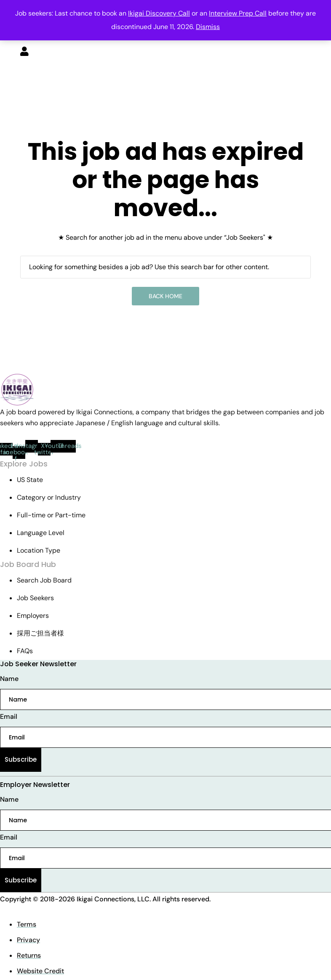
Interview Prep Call (238, 13)
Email (9, 716)
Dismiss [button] (208, 27)
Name (9, 679)
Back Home (165, 296)
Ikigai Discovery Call (159, 13)
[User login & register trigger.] (24, 52)
